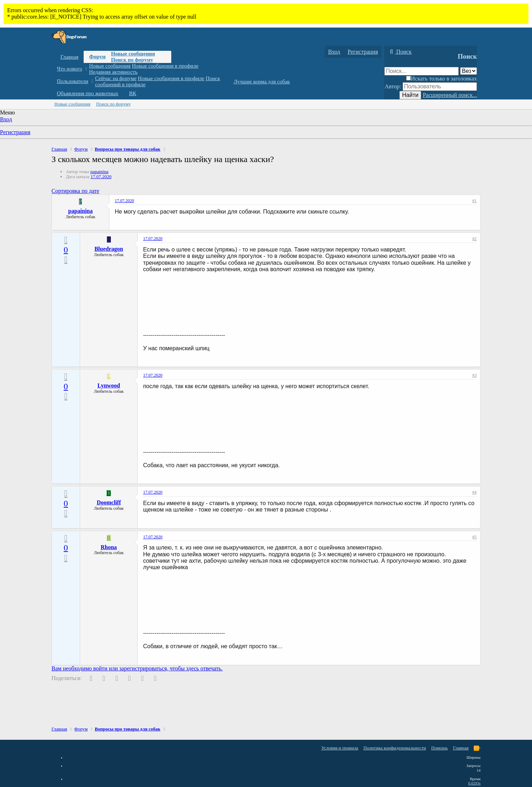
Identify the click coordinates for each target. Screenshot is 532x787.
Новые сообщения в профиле (165, 66)
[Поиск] (400, 52)
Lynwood (109, 385)
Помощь (439, 748)
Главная (69, 57)
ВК (133, 93)
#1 (474, 201)
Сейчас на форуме (116, 78)
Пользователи (73, 81)
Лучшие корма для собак (262, 82)
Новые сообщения (133, 54)
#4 (474, 492)
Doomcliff (109, 502)
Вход (6, 119)
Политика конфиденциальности (395, 748)
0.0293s (474, 783)
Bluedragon (109, 249)
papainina (100, 172)
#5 (474, 537)
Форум (97, 57)
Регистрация (15, 132)
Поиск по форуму (132, 60)
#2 (474, 239)
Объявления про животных (88, 93)
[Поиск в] (469, 71)
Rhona (109, 547)
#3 (474, 375)
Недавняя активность (113, 72)
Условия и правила (340, 748)
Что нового (70, 69)
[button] (86, 69)
